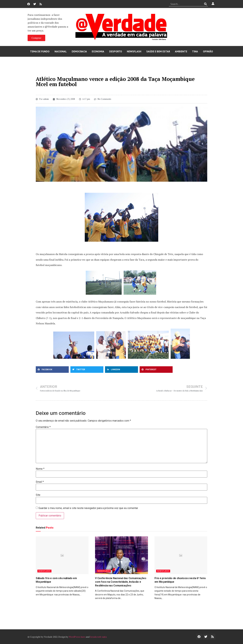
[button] (52, 370)
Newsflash (134, 51)
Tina (195, 51)
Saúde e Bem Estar (158, 51)
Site (38, 495)
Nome (40, 469)
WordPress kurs (77, 637)
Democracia (79, 51)
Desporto (116, 51)
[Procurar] (206, 4)
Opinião (208, 51)
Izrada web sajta (98, 637)
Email (40, 482)
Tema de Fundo (40, 51)
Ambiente (181, 51)
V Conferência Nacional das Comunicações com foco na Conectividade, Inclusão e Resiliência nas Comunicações (121, 582)
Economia (98, 51)
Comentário (43, 427)
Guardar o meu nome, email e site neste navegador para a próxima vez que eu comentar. (88, 508)
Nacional (61, 51)
